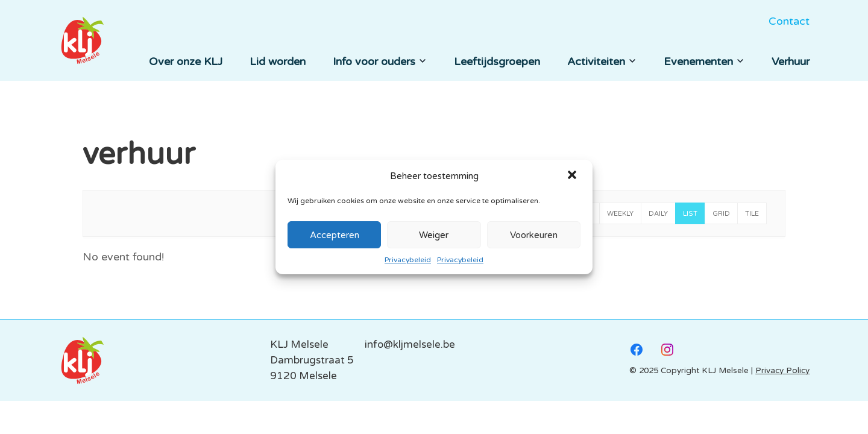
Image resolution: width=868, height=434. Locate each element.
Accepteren (335, 235)
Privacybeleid (408, 260)
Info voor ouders (380, 61)
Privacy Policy (782, 371)
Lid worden (278, 61)
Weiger (434, 235)
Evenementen (704, 61)
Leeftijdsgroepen (497, 61)
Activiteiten (602, 61)
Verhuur (791, 61)
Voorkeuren (534, 235)
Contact (789, 21)
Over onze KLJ (186, 61)
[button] (573, 176)
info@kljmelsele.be (410, 344)
